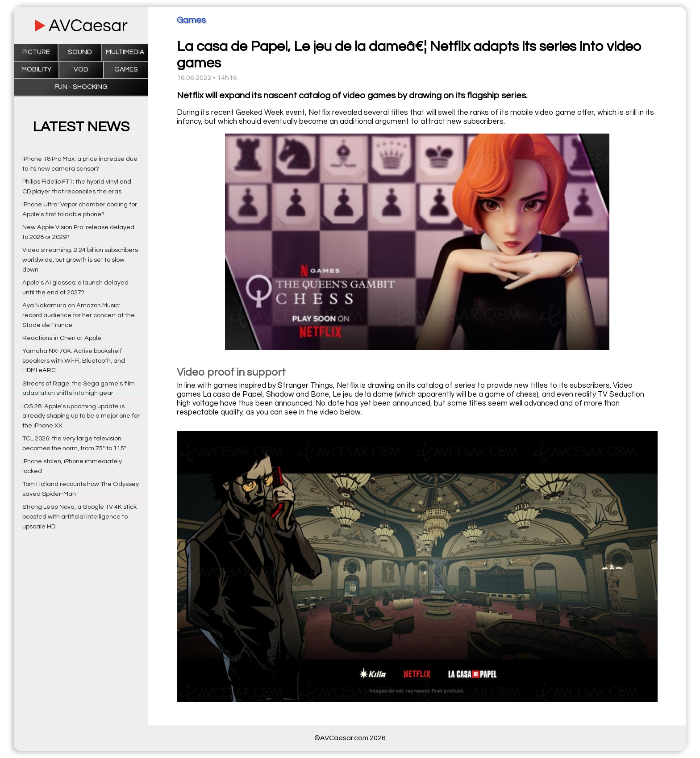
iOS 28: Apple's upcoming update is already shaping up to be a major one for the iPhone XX (81, 416)
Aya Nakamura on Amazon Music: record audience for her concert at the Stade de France (79, 315)
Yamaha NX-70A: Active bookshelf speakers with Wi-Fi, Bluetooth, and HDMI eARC (74, 361)
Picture (36, 52)
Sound (80, 52)
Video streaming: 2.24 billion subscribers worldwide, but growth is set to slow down (80, 260)
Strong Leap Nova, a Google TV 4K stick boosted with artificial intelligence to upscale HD (79, 517)
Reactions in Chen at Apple (62, 338)
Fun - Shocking (81, 87)
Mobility (36, 69)
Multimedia (125, 52)
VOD (81, 69)
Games (126, 69)
